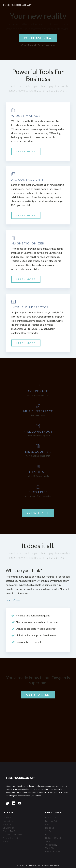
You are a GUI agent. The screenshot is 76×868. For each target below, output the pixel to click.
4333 (48, 824)
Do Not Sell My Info (54, 838)
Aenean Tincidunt (10, 838)
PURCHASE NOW (38, 38)
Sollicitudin (7, 824)
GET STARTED (38, 695)
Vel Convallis (8, 828)
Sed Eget (49, 831)
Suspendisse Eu (10, 831)
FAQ (47, 835)
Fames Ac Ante (52, 821)
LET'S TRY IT (38, 513)
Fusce (5, 841)
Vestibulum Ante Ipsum (13, 835)
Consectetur (8, 821)
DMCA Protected (53, 852)
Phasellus (7, 817)
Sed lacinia (50, 828)
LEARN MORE (26, 151)
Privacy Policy (51, 845)
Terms (48, 841)
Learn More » (13, 600)
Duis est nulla (51, 817)
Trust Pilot (50, 848)
